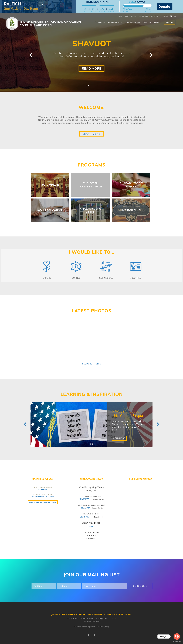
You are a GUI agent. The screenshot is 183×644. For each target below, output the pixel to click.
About (126, 16)
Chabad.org (86, 627)
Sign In (133, 16)
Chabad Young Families (91, 210)
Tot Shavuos (43, 489)
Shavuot (92, 535)
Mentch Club (131, 210)
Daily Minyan (50, 185)
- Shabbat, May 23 (92, 517)
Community (100, 22)
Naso (92, 526)
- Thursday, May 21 (91, 499)
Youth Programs (133, 22)
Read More (91, 69)
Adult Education (115, 22)
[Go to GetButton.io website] (177, 641)
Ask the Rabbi (144, 16)
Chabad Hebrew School (131, 185)
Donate (165, 6)
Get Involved (106, 278)
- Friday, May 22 (92, 508)
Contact (166, 16)
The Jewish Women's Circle (91, 185)
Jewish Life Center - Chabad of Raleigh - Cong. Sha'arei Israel (51, 23)
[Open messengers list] (177, 637)
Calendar (147, 22)
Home (120, 16)
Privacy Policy (105, 627)
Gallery (157, 22)
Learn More (92, 134)
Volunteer (136, 278)
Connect (77, 278)
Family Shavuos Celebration (43, 496)
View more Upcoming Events (43, 502)
